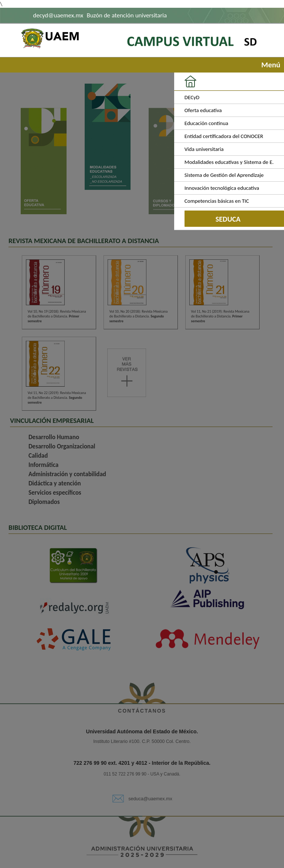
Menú (269, 65)
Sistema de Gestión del (224, 175)
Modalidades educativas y (229, 162)
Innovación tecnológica (222, 188)
